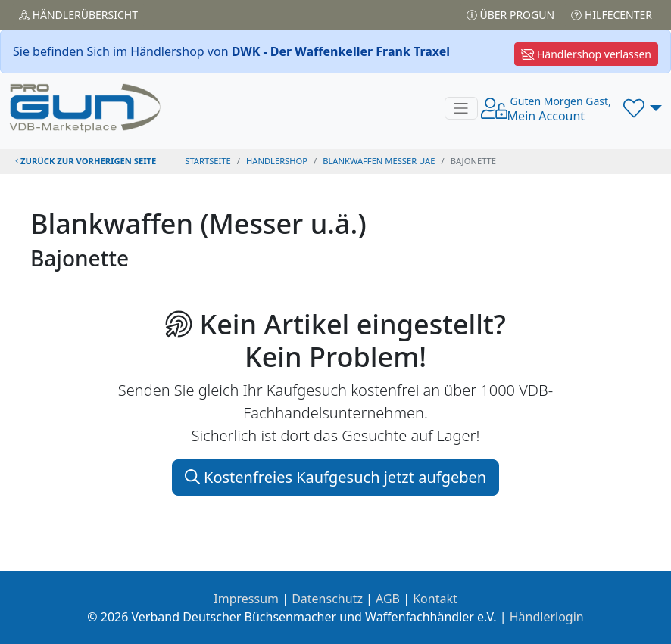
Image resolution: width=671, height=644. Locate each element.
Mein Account (559, 109)
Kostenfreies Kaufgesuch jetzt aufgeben (335, 477)
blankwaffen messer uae (379, 161)
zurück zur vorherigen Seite (86, 161)
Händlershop (277, 161)
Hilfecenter (612, 15)
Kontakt (435, 599)
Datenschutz (327, 599)
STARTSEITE (208, 161)
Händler (78, 15)
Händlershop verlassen (586, 54)
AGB (388, 599)
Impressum (246, 599)
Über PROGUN (510, 15)
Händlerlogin (547, 617)
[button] (643, 108)
